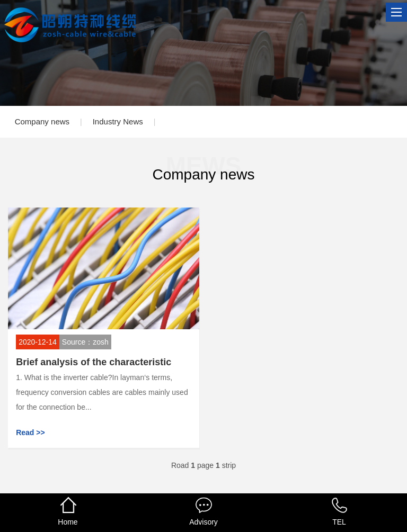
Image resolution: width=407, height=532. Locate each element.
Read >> (30, 432)
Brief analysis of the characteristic (94, 362)
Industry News (118, 121)
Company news (42, 121)
